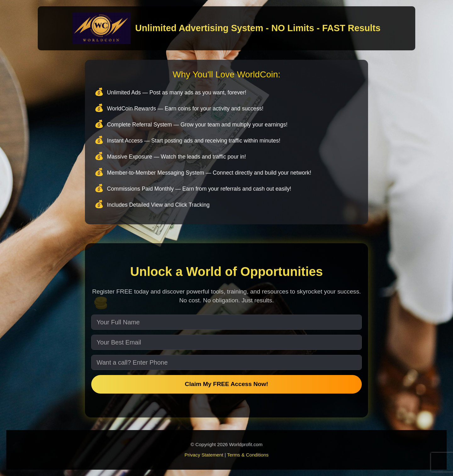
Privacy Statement (204, 455)
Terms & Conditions (248, 455)
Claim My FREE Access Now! (227, 384)
